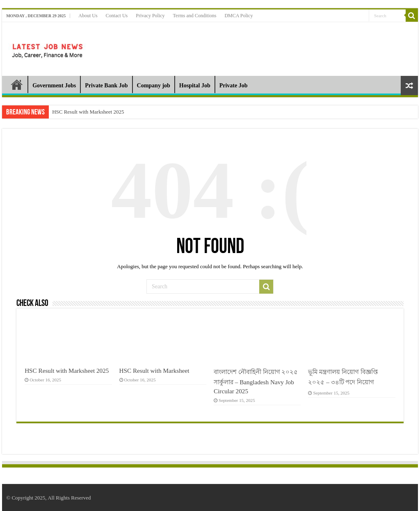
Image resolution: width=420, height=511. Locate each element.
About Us (88, 16)
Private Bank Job (106, 86)
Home (17, 84)
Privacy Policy (150, 16)
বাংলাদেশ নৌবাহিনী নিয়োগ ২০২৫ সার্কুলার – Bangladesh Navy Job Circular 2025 (256, 381)
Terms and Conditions (195, 16)
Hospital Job (195, 86)
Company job (154, 86)
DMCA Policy (239, 16)
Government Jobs (54, 86)
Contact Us (117, 16)
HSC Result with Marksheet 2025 (88, 112)
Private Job (234, 86)
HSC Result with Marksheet (154, 371)
